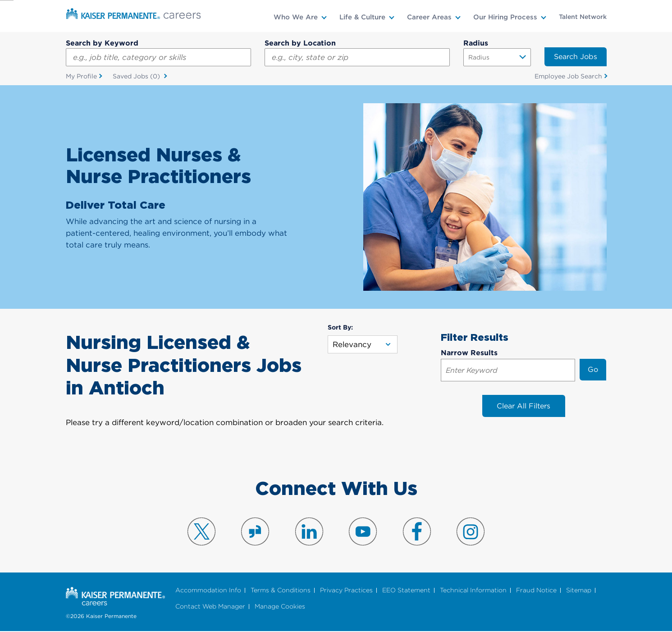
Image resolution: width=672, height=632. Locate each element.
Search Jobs (576, 57)
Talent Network (583, 17)
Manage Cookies (280, 607)
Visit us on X (201, 532)
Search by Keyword (102, 43)
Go (593, 370)
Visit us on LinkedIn (309, 532)
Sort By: (340, 328)
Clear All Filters (523, 406)
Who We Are (296, 17)
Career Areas (429, 17)
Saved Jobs (137, 77)
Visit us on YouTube (363, 532)
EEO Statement (406, 591)
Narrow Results (469, 353)
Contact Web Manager (210, 607)
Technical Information (473, 591)
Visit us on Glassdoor (255, 532)
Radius (476, 43)
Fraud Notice (536, 591)
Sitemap (579, 591)
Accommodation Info (208, 591)
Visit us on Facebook (417, 532)
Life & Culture (362, 17)
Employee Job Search (568, 76)
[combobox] (357, 57)
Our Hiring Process (505, 17)
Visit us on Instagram (471, 532)
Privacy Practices (346, 591)
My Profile (81, 76)
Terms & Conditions (281, 591)
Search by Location (300, 43)
